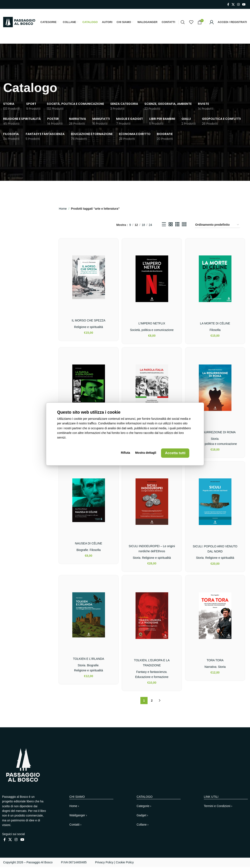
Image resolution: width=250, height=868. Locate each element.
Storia (215, 440)
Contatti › (75, 826)
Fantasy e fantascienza (151, 673)
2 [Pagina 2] (152, 702)
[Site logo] (19, 22)
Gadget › (142, 816)
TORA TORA (215, 661)
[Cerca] (183, 23)
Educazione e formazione (152, 678)
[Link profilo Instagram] (238, 5)
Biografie (82, 551)
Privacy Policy (104, 863)
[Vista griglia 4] (184, 226)
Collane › (142, 826)
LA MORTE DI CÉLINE (215, 324)
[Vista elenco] (164, 226)
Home (63, 210)
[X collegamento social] (233, 5)
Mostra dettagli (145, 453)
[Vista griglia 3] (177, 226)
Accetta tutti (175, 453)
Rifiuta (126, 453)
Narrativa (210, 668)
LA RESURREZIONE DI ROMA (215, 433)
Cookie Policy (125, 863)
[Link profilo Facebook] (228, 5)
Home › (74, 807)
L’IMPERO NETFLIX (152, 324)
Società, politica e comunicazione (152, 331)
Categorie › (144, 807)
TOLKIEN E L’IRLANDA (89, 660)
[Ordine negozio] (217, 226)
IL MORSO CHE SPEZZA (89, 321)
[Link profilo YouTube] (244, 5)
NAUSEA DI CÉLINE (88, 544)
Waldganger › (78, 816)
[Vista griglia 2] (171, 226)
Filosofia (215, 331)
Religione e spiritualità (88, 328)
